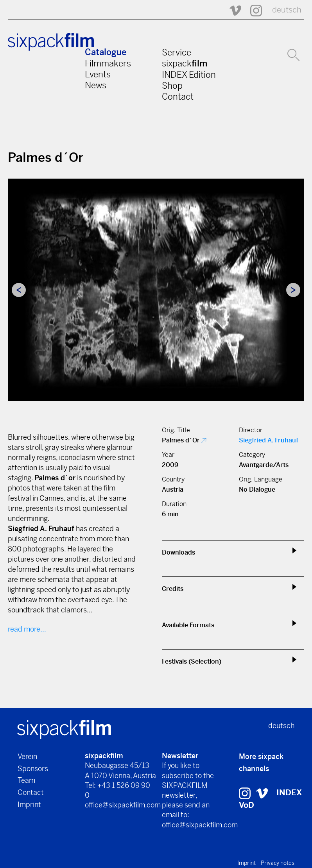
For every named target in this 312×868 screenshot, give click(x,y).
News (96, 85)
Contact (178, 97)
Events (98, 74)
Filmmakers (108, 63)
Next (293, 290)
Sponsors (33, 769)
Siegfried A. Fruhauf (269, 440)
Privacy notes (278, 863)
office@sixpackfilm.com (123, 805)
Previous (19, 290)
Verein (27, 756)
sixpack (185, 63)
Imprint (29, 804)
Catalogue (106, 52)
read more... (27, 629)
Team (26, 780)
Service (177, 52)
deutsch (287, 10)
